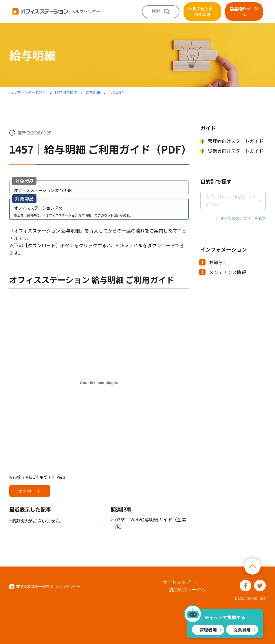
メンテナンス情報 (223, 272)
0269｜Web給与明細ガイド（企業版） (151, 523)
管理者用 (208, 630)
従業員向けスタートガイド (232, 151)
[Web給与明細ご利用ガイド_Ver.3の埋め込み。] (99, 383)
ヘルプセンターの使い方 (202, 12)
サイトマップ (177, 582)
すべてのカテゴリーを (239, 218)
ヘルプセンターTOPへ (28, 92)
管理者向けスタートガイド (232, 141)
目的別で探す (66, 92)
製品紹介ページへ (244, 12)
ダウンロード (30, 491)
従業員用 (242, 630)
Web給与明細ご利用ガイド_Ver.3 (37, 477)
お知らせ (214, 262)
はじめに (116, 92)
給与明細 (93, 92)
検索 (156, 11)
